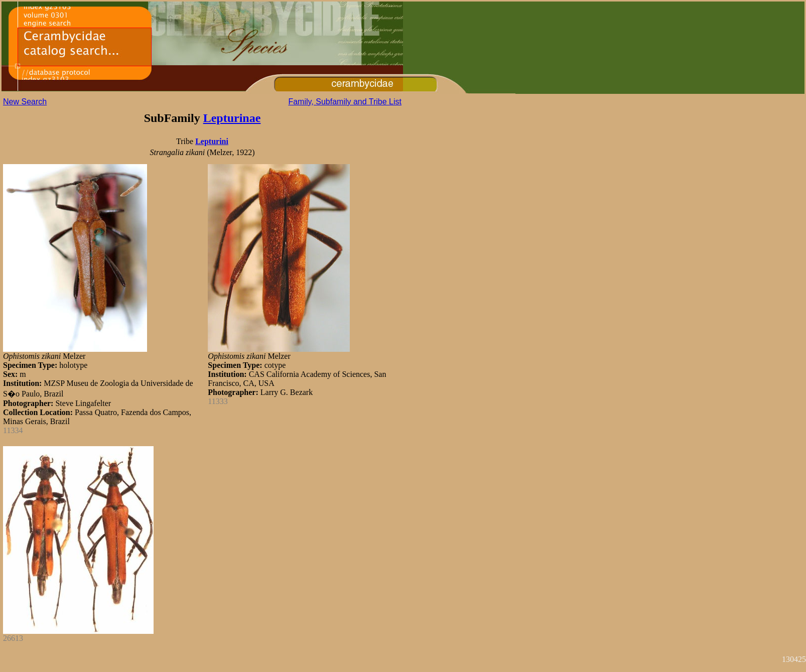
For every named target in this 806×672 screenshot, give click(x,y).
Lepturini (212, 141)
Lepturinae (232, 118)
